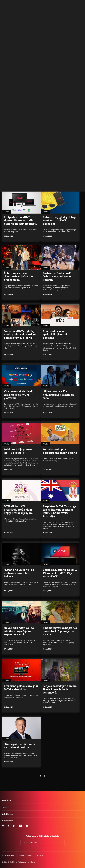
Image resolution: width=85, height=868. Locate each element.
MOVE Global (6, 800)
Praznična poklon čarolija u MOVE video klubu (21, 688)
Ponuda (4, 807)
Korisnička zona (7, 814)
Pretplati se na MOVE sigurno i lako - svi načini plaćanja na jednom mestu (21, 220)
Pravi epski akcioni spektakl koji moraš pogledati (55, 334)
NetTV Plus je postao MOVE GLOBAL (21, 52)
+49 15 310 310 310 (69, 3)
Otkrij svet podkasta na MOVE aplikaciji (57, 161)
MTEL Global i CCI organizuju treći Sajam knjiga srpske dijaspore (18, 510)
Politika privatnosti (26, 855)
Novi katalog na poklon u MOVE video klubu (20, 105)
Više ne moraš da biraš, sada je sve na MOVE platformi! (18, 395)
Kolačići (40, 855)
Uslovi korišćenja (8, 855)
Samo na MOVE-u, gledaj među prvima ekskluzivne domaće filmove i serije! (20, 334)
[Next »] (48, 776)
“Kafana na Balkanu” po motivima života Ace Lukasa (19, 573)
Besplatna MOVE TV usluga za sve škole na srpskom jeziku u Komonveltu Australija (60, 511)
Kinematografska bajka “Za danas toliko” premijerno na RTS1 (60, 631)
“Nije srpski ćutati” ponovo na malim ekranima (21, 746)
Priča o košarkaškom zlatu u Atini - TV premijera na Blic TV (20, 162)
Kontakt (81, 3)
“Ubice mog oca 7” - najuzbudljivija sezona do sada (59, 395)
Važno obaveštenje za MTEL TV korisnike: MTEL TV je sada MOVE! (60, 573)
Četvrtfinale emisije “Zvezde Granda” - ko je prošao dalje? (18, 276)
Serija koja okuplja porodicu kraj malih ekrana (60, 451)
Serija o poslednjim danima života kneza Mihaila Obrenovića (60, 689)
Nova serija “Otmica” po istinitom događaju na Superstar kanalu (19, 631)
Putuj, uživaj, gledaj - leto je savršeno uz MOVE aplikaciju (60, 220)
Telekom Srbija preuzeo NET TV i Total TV (18, 451)
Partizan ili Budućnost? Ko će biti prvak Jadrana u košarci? (59, 276)
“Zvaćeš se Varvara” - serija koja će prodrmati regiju (60, 52)
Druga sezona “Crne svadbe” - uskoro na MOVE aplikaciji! (59, 106)
